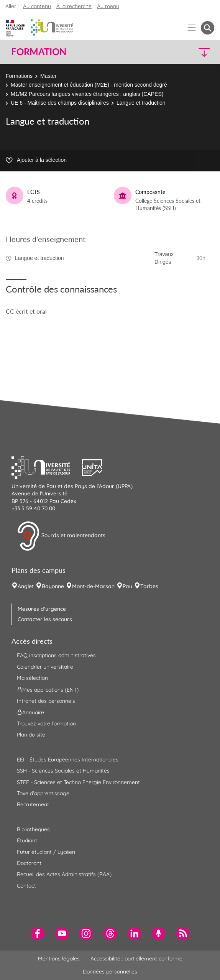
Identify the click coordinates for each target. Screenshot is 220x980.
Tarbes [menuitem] (149, 586)
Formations (19, 76)
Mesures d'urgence (42, 609)
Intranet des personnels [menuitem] (46, 701)
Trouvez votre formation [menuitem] (46, 723)
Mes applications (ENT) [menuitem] (48, 689)
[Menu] (192, 28)
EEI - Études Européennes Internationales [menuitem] (68, 760)
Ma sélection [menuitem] (32, 678)
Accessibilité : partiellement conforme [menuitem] (136, 959)
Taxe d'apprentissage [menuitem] (43, 793)
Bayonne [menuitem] (53, 586)
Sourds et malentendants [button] (61, 536)
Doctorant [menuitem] (29, 863)
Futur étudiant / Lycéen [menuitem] (46, 852)
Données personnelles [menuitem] (110, 972)
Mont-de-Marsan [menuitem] (93, 586)
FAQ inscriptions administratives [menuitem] (56, 655)
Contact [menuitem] (26, 886)
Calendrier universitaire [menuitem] (45, 667)
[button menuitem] (208, 28)
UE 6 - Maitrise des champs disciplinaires (60, 103)
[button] (190, 52)
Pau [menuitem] (127, 586)
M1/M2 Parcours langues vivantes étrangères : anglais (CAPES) (87, 94)
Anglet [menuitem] (26, 586)
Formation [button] (39, 52)
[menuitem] (38, 933)
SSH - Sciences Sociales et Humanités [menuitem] (63, 771)
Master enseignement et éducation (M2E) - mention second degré (89, 85)
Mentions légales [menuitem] (59, 959)
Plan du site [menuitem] (31, 735)
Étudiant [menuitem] (27, 840)
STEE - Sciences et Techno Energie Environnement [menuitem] (78, 782)
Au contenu (37, 6)
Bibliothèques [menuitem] (33, 829)
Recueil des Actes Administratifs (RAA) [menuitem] (64, 874)
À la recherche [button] (74, 6)
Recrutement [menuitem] (33, 804)
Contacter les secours (45, 619)
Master (48, 76)
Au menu (108, 6)
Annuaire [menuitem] (30, 712)
